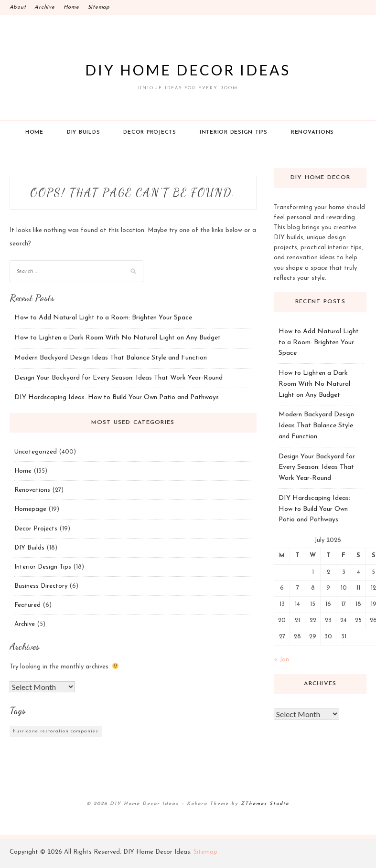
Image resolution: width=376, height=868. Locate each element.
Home (71, 7)
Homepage (30, 509)
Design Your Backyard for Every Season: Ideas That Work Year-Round (118, 378)
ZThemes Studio (265, 804)
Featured (27, 605)
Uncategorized (36, 452)
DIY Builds (84, 132)
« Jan (281, 660)
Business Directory (41, 586)
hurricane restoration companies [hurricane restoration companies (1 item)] (56, 731)
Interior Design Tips (234, 132)
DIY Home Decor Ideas (188, 70)
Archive (44, 7)
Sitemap (99, 7)
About (18, 7)
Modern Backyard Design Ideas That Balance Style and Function (111, 358)
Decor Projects (150, 132)
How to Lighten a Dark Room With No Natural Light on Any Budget (118, 338)
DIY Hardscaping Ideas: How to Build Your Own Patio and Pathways (117, 397)
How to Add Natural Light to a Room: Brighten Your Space (103, 318)
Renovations (312, 132)
